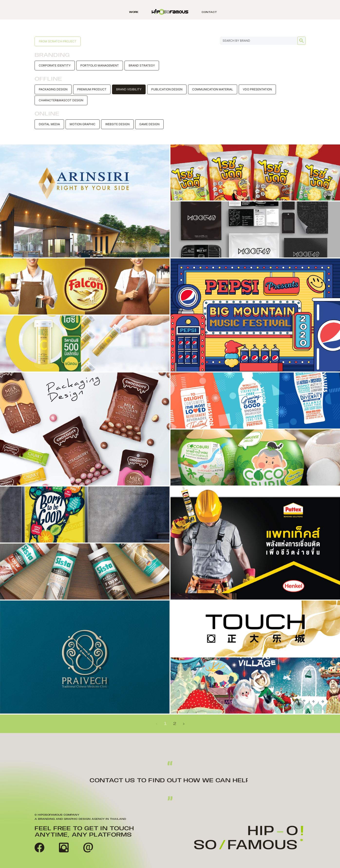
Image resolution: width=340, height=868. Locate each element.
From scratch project (58, 41)
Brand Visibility (129, 89)
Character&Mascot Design (61, 100)
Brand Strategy (142, 65)
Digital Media (49, 124)
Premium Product (92, 89)
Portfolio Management (100, 65)
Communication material (213, 89)
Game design (149, 124)
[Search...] (263, 41)
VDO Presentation (257, 89)
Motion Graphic (83, 124)
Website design (117, 124)
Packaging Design (53, 89)
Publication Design (167, 89)
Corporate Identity (55, 65)
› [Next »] (184, 724)
